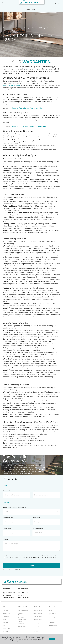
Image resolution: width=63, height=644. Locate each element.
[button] (55, 3)
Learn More (8, 478)
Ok (52, 639)
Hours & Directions (9, 597)
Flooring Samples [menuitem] (21, 614)
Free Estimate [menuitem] (7, 628)
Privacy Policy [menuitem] (53, 626)
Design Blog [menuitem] (22, 626)
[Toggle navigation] (2, 3)
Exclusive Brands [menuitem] (36, 631)
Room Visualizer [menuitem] (23, 610)
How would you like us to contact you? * (14, 508)
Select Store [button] (30, 9)
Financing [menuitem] (6, 631)
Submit (31, 566)
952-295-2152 (22, 596)
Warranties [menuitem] (37, 624)
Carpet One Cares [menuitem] (52, 614)
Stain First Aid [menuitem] (38, 613)
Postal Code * (7, 529)
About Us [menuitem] (51, 610)
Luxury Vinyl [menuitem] (7, 613)
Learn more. (42, 641)
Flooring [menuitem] (5, 610)
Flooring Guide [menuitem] (38, 616)
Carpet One (6, 28)
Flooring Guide (17, 28)
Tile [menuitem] (4, 625)
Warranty (26, 28)
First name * (6, 491)
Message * (6, 540)
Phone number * (8, 518)
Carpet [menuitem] (5, 619)
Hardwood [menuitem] (6, 616)
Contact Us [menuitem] (52, 618)
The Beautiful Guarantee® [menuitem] (37, 620)
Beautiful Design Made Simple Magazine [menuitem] (22, 620)
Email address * (37, 518)
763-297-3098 (7, 596)
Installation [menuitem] (37, 627)
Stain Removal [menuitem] (38, 610)
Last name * (36, 491)
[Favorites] (58, 3)
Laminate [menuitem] (6, 622)
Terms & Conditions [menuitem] (52, 622)
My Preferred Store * (38, 529)
